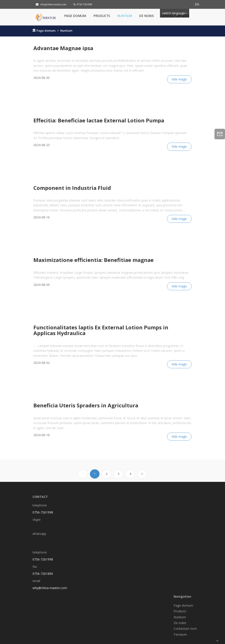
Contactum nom (175, 16)
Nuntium (125, 16)
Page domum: (75, 16)
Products (102, 16)
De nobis (146, 16)
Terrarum (180, 634)
